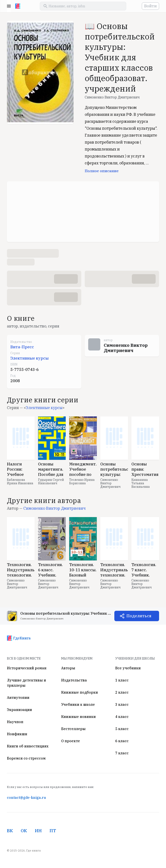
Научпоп (15, 722)
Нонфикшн (17, 734)
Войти (150, 6)
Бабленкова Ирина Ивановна (20, 481)
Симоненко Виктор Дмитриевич (112, 97)
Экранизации (19, 710)
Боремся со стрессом (26, 758)
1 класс (122, 680)
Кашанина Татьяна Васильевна (141, 483)
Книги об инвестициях (28, 746)
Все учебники (128, 668)
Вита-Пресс (22, 347)
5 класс (122, 729)
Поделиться (139, 616)
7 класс (122, 753)
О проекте (71, 741)
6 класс (122, 741)
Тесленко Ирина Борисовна (82, 481)
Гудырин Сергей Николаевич (51, 481)
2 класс (122, 692)
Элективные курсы (30, 358)
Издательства (74, 680)
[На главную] (18, 6)
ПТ (53, 831)
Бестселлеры (73, 729)
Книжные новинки (78, 717)
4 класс (122, 717)
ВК (10, 831)
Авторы (68, 668)
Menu (9, 6)
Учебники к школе (78, 704)
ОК (24, 831)
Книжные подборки (80, 692)
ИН (38, 831)
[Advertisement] (83, 212)
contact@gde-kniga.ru (26, 798)
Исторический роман (27, 668)
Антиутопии (18, 698)
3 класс (122, 704)
